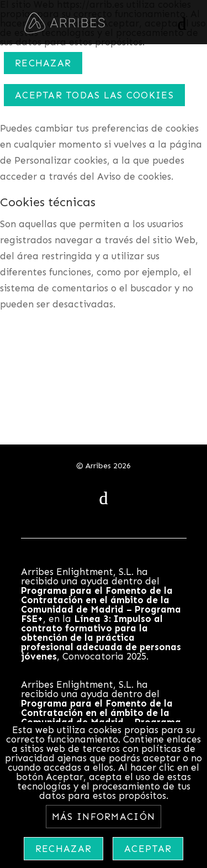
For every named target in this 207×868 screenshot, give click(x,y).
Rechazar (43, 63)
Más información (104, 817)
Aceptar (148, 849)
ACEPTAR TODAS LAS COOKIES (94, 95)
